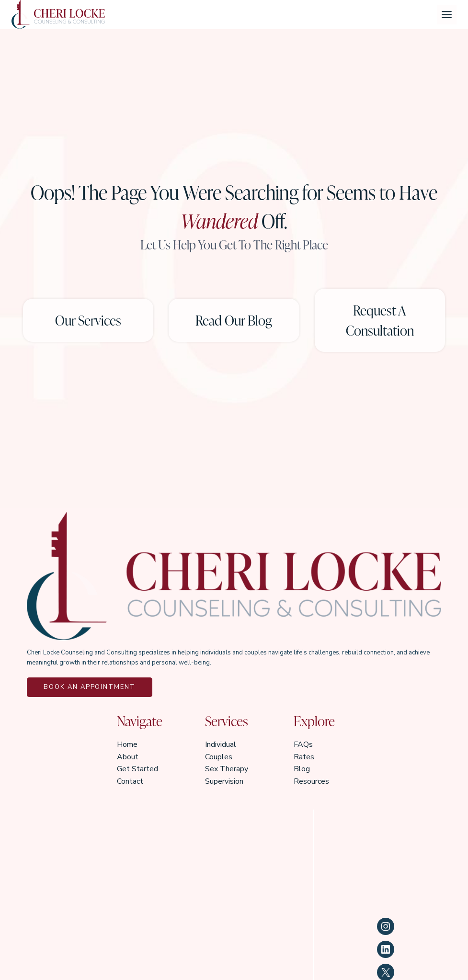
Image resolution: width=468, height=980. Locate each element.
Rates (304, 756)
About (128, 756)
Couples (219, 756)
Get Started (137, 768)
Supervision (224, 781)
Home (127, 744)
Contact (130, 781)
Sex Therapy (227, 768)
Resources (311, 781)
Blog (302, 768)
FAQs (303, 744)
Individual (221, 744)
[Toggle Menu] (447, 15)
